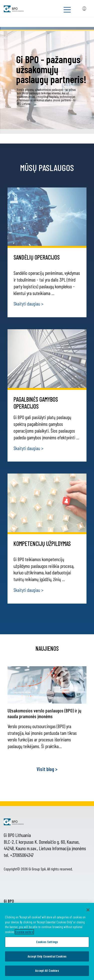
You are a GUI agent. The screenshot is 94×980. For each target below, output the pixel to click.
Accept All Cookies (47, 971)
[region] (47, 941)
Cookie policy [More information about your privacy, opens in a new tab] (24, 932)
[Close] (88, 910)
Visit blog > (47, 769)
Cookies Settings (47, 942)
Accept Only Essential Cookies (47, 956)
